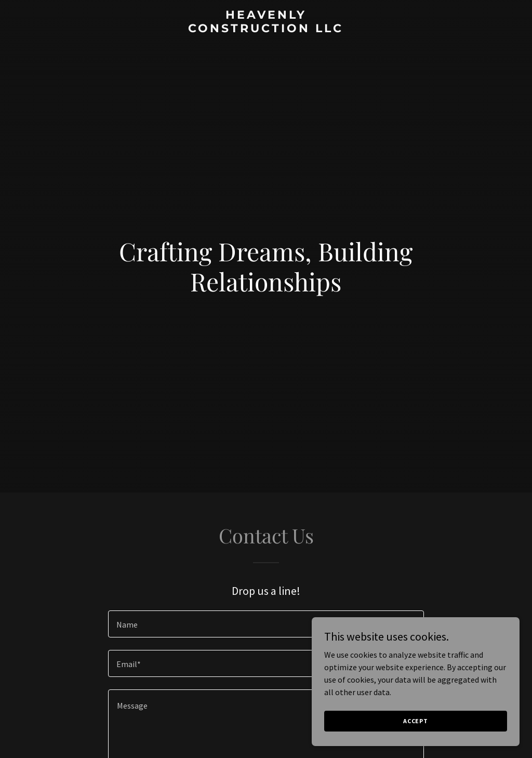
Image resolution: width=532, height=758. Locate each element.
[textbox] (266, 624)
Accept (416, 721)
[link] (266, 29)
